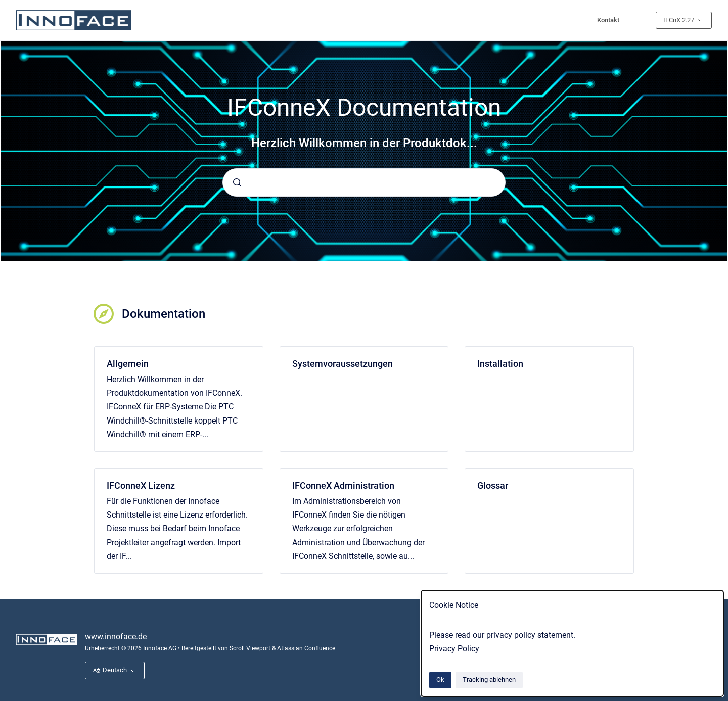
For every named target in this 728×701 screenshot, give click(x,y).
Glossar (493, 485)
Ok (440, 680)
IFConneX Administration (343, 485)
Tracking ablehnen (489, 680)
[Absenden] (237, 182)
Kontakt (608, 20)
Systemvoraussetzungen (343, 364)
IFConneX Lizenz (141, 485)
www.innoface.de (116, 637)
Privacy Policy (454, 649)
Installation (500, 364)
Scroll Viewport (251, 648)
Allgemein (128, 364)
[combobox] (364, 182)
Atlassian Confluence (306, 648)
